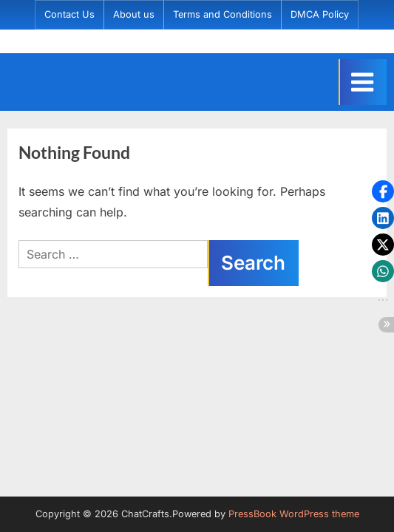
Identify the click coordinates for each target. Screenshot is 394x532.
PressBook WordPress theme (294, 514)
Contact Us (69, 14)
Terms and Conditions (223, 14)
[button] (383, 191)
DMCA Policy (320, 14)
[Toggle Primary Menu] (363, 82)
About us (134, 14)
